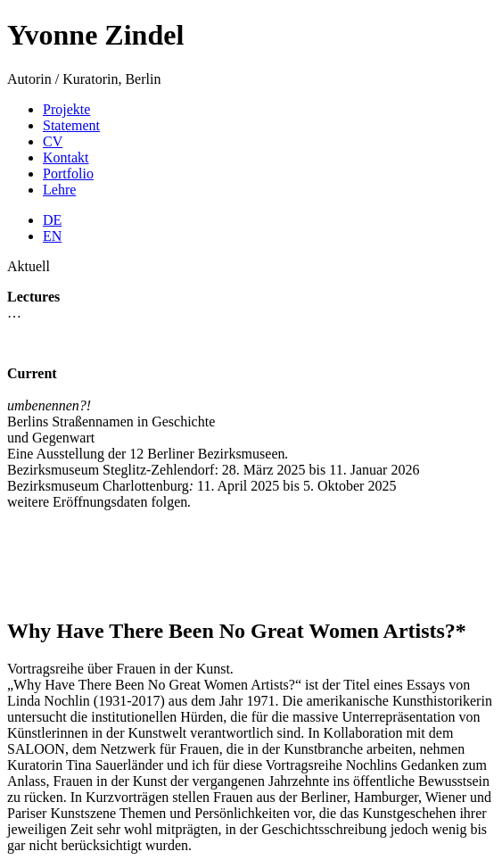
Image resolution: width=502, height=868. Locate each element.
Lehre (59, 190)
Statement (71, 125)
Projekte (66, 109)
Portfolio (68, 174)
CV (53, 141)
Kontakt (66, 157)
